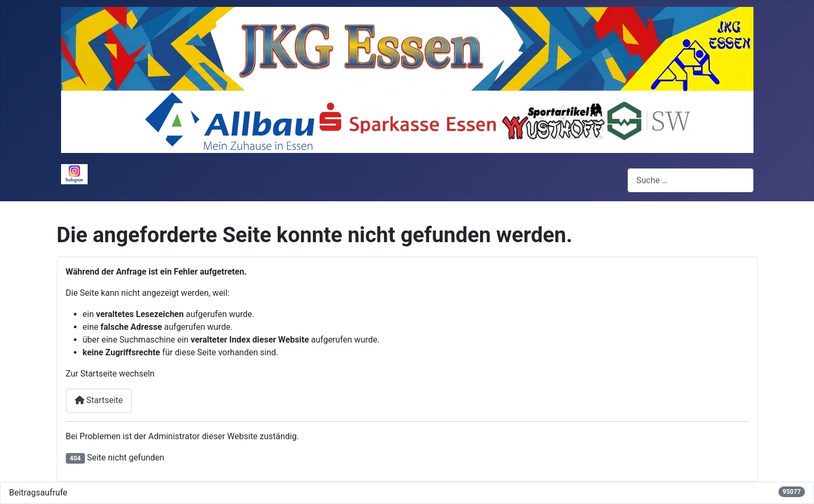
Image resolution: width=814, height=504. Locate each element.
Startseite (99, 400)
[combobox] (691, 180)
